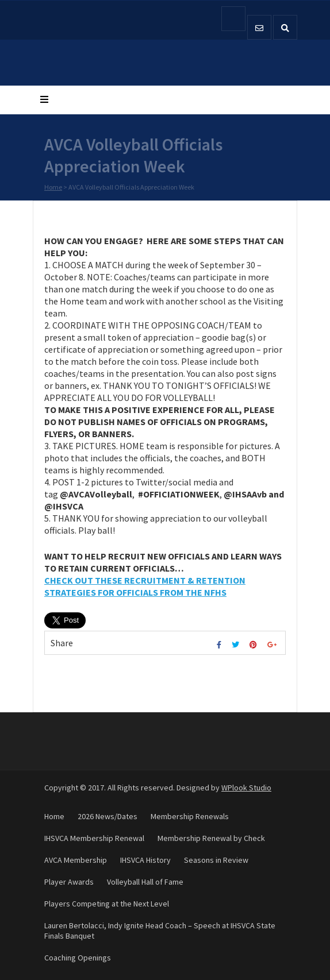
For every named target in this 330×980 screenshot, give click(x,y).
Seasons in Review (216, 860)
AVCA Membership (76, 860)
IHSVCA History (145, 860)
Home (53, 188)
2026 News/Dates (108, 816)
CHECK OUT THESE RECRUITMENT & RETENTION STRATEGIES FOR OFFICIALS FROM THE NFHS (145, 586)
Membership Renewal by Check (211, 838)
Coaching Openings (78, 958)
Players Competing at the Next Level (107, 904)
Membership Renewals (190, 816)
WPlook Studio (246, 788)
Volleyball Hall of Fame (145, 882)
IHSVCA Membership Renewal (94, 838)
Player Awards (69, 882)
